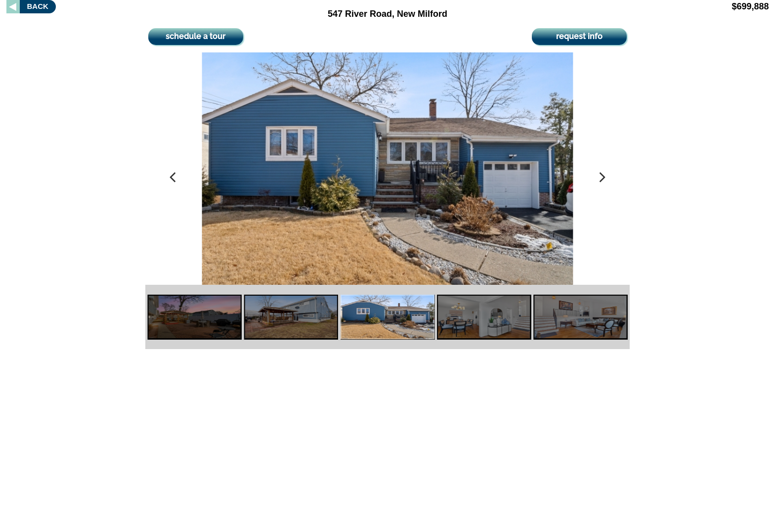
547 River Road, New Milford (387, 14)
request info (579, 36)
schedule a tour (195, 36)
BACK (38, 6)
